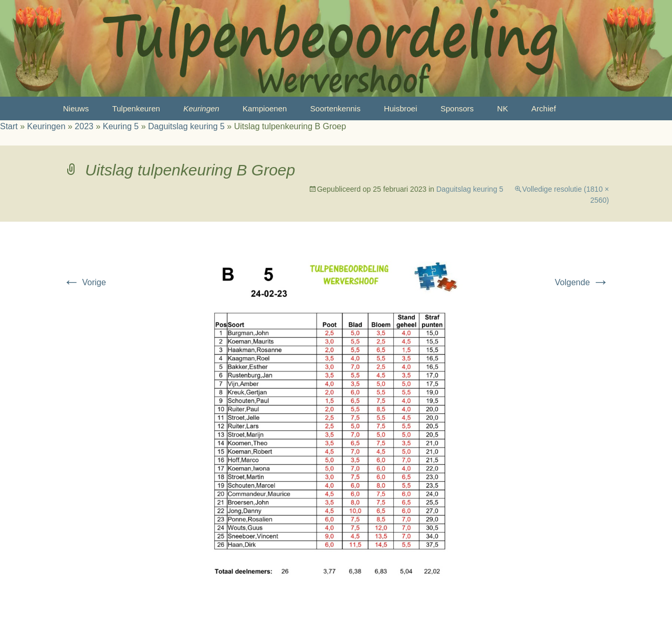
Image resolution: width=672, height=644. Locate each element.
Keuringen (201, 108)
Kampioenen (265, 108)
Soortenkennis (335, 108)
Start (9, 126)
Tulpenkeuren (136, 108)
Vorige (85, 282)
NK (503, 108)
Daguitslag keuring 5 (186, 126)
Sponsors (457, 108)
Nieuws (76, 108)
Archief (544, 108)
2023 (84, 126)
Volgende (582, 282)
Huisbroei (400, 108)
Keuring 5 (121, 126)
